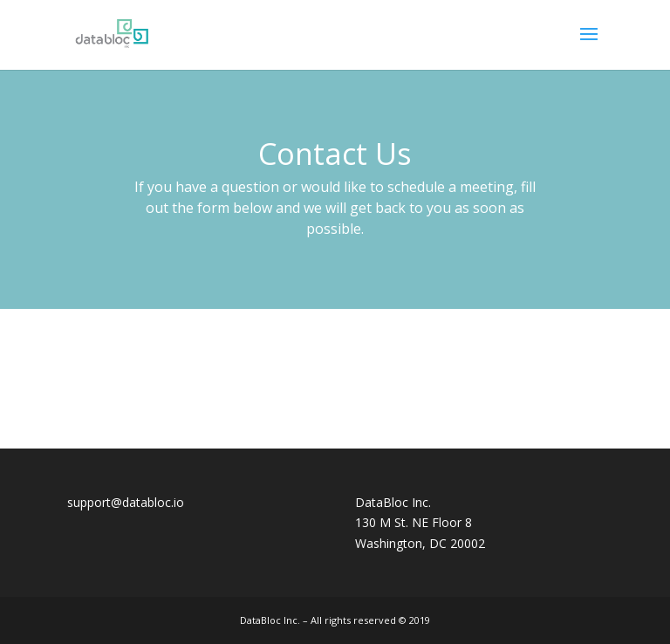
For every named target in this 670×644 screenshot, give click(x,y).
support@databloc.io (126, 502)
